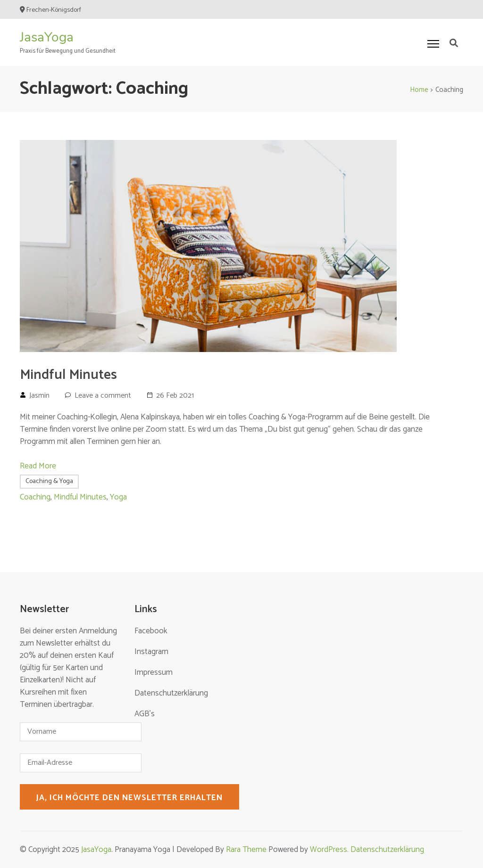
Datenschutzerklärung (171, 693)
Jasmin (39, 396)
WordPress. (330, 850)
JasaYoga (47, 37)
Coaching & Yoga (49, 481)
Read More (38, 466)
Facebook (151, 631)
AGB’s (145, 714)
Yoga (118, 497)
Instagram (151, 652)
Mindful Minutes (68, 375)
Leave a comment (103, 396)
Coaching (35, 497)
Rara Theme (246, 850)
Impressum (154, 672)
